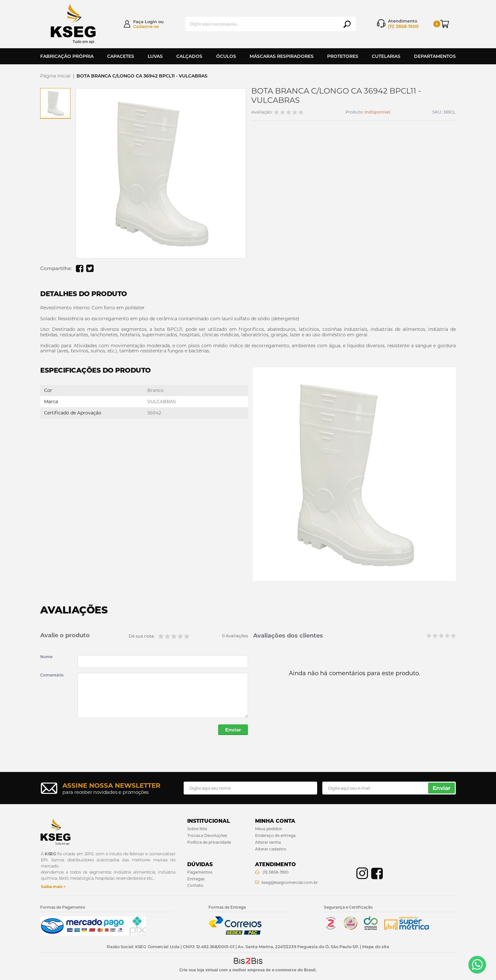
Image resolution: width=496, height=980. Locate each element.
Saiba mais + (53, 887)
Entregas (196, 879)
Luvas (155, 56)
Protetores (343, 56)
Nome (46, 657)
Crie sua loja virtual (198, 970)
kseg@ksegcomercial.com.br (290, 882)
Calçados (189, 56)
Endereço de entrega (275, 835)
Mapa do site (376, 947)
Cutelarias (386, 56)
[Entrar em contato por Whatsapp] (477, 965)
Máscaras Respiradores (282, 56)
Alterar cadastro (271, 849)
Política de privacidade (209, 842)
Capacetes (121, 56)
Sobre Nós (197, 829)
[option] (55, 103)
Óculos (226, 56)
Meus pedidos (268, 829)
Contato (195, 885)
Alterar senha (268, 842)
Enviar (233, 730)
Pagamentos (200, 872)
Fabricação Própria (67, 56)
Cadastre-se (146, 26)
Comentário (52, 675)
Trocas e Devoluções (207, 835)
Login (151, 22)
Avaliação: (262, 112)
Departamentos (435, 56)
